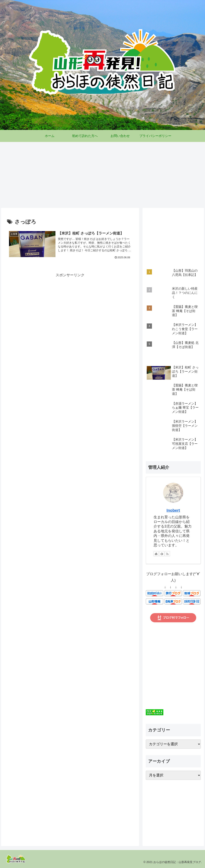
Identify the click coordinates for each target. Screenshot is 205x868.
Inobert (173, 510)
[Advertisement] (102, 174)
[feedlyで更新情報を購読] (162, 554)
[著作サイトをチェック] (156, 554)
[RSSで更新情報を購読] (167, 554)
